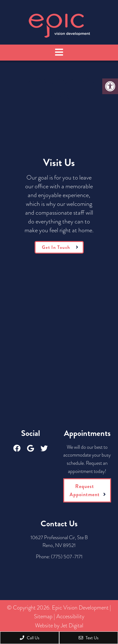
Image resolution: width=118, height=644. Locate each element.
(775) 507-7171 (67, 557)
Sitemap (43, 616)
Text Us (89, 638)
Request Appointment (85, 490)
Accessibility (70, 616)
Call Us (30, 638)
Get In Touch (56, 247)
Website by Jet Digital (59, 625)
